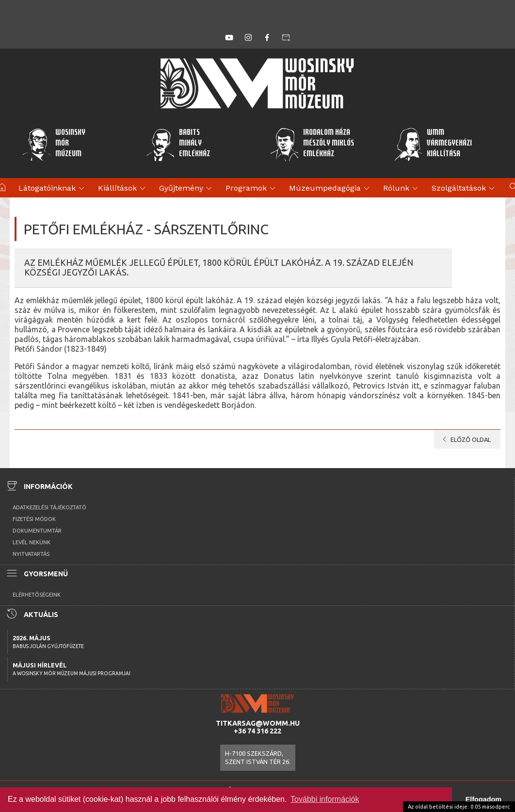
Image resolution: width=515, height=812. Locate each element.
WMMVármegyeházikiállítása (433, 144)
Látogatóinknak (53, 189)
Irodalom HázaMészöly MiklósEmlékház (312, 144)
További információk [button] (325, 799)
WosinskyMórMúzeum (54, 144)
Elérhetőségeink (37, 595)
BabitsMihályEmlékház (178, 144)
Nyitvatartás (31, 554)
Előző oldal (465, 439)
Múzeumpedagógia (331, 189)
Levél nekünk (32, 542)
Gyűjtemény (187, 189)
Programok (252, 189)
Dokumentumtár (37, 531)
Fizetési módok (34, 519)
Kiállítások (123, 189)
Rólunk (402, 189)
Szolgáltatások (465, 189)
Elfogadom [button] (483, 799)
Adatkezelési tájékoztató (49, 507)
